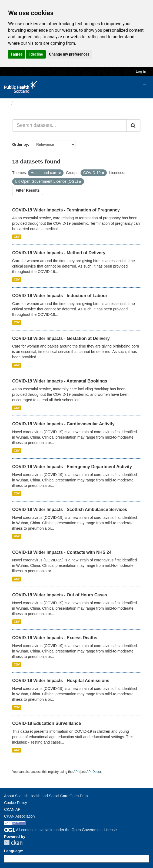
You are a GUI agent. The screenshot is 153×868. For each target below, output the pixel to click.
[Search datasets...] (69, 126)
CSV (17, 237)
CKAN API (13, 809)
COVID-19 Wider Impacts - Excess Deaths (55, 638)
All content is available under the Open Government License (60, 830)
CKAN (13, 843)
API (76, 772)
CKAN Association (19, 816)
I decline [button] (36, 54)
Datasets (26, 103)
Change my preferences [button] (69, 54)
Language (13, 851)
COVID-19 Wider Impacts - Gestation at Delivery (61, 338)
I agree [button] (17, 54)
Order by (20, 144)
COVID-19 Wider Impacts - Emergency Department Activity (72, 467)
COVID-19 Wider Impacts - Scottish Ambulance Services (70, 509)
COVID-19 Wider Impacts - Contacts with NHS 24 (62, 552)
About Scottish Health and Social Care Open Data (46, 796)
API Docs (93, 772)
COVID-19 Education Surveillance (46, 723)
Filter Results (28, 190)
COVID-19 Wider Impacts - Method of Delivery (59, 253)
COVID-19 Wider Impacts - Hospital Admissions (61, 681)
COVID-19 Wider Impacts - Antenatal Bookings (60, 381)
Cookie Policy (16, 803)
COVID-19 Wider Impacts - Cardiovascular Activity (63, 424)
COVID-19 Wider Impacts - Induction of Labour (60, 296)
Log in (141, 71)
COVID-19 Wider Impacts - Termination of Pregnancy (66, 210)
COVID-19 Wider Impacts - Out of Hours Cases (60, 595)
